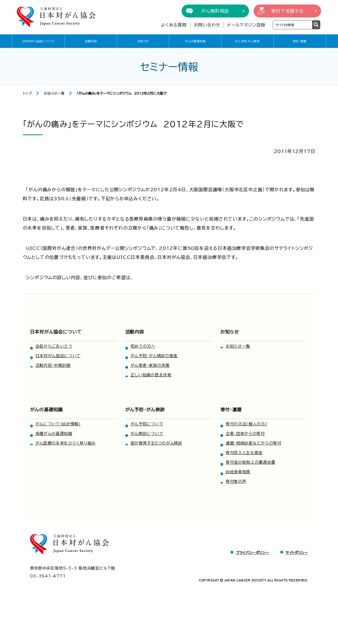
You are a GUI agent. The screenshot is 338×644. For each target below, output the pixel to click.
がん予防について (147, 424)
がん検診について (147, 434)
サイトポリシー (297, 552)
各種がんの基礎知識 (54, 434)
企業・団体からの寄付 (245, 434)
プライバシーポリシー (252, 552)
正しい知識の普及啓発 (151, 375)
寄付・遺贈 (300, 41)
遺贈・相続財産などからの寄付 (254, 443)
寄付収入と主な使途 (244, 453)
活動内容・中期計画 (53, 365)
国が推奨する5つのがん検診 (156, 443)
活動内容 (91, 41)
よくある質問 (174, 25)
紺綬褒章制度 (238, 472)
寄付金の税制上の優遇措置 (250, 462)
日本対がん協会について (38, 41)
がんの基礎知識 (195, 41)
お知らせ (143, 41)
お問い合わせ (207, 25)
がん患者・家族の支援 (150, 365)
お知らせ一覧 (54, 93)
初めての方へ (143, 346)
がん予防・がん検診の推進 (154, 356)
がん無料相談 (215, 11)
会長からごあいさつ (54, 346)
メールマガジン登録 (246, 25)
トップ (27, 93)
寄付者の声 (236, 481)
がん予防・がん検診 (248, 41)
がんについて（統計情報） (58, 424)
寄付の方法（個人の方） (247, 424)
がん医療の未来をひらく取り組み (66, 443)
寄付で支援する (287, 11)
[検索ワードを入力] (293, 25)
